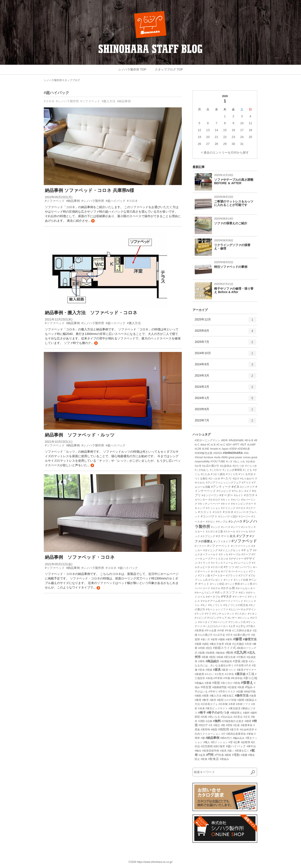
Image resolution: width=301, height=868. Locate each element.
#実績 (209, 670)
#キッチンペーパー (209, 504)
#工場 (250, 674)
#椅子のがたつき (218, 713)
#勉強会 (220, 653)
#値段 (206, 644)
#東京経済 (234, 708)
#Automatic (236, 440)
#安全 (201, 670)
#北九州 (240, 652)
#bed (203, 445)
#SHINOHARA (233, 453)
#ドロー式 (217, 567)
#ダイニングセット (230, 550)
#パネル (216, 571)
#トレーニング (243, 563)
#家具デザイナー (247, 670)
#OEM (233, 449)
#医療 (205, 657)
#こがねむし (202, 470)
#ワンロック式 (237, 622)
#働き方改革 (217, 644)
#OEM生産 (244, 449)
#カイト (239, 495)
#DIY (229, 445)
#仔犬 (229, 635)
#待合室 (206, 687)
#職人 (207, 742)
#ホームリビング (205, 593)
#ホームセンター (245, 588)
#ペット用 (247, 584)
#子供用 (239, 666)
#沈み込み (227, 717)
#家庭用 (199, 674)
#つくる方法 (246, 474)
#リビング (201, 618)
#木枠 (232, 704)
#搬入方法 (108, 101)
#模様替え (236, 713)
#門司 (210, 755)
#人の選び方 (205, 635)
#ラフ (208, 614)
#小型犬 (219, 674)
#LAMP (251, 445)
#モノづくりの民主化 (236, 605)
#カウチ (249, 495)
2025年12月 (225, 321)
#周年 (201, 661)
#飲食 (204, 759)
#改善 (253, 696)
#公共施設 (238, 644)
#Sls (246, 453)
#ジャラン (247, 527)
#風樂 (244, 755)
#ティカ (223, 554)
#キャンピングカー (242, 504)
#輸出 (198, 751)
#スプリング (208, 536)
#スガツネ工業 (214, 532)
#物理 (248, 721)
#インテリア (247, 487)
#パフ (224, 571)
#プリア (243, 576)
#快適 (241, 687)
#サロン (211, 522)
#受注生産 (230, 657)
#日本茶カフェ (209, 704)
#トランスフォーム (222, 563)
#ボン (242, 593)
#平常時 (218, 678)
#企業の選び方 (242, 635)
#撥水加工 (228, 696)
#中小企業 (211, 631)
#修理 (238, 639)
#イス (236, 487)
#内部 (201, 648)
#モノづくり (215, 605)
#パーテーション (238, 571)
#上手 (232, 626)
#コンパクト (209, 516)
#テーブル (235, 554)
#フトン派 (204, 576)
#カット (226, 500)
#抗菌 (240, 692)
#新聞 (241, 700)
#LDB (198, 449)
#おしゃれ (239, 461)
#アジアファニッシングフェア (223, 483)
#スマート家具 (226, 536)
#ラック (199, 614)
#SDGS (218, 453)
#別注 (209, 648)
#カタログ (214, 500)
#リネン (252, 614)
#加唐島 (210, 653)
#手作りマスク (227, 692)
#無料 (217, 721)
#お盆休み (226, 466)
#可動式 (241, 657)
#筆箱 (250, 734)
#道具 (223, 751)
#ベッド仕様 (241, 580)
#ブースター (218, 576)
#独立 (217, 725)
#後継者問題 (220, 687)
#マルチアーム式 (211, 601)
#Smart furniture (204, 457)
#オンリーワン (210, 495)
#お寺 (198, 466)
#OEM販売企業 (204, 453)
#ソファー (201, 546)
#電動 (236, 755)
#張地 (237, 683)
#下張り (251, 626)
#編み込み (239, 738)
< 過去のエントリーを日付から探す (225, 152)
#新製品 (250, 700)
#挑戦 (198, 696)
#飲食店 (213, 759)
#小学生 (230, 674)
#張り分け (227, 683)
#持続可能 (250, 692)
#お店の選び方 (211, 466)
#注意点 (238, 717)
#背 (231, 742)
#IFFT (236, 445)
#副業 (201, 653)
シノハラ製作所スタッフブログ (62, 80)
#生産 (237, 725)
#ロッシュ (244, 618)
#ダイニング (211, 550)
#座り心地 (250, 678)
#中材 (221, 631)
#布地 (209, 678)
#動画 (230, 653)
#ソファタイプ (222, 542)
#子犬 (248, 666)
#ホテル (216, 588)
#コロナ (217, 512)
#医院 (212, 657)
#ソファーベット (219, 546)
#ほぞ (236, 479)
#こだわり (216, 470)
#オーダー (226, 495)
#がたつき (239, 466)
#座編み (199, 683)
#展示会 (240, 674)
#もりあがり (247, 479)
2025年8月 (225, 332)
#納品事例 (124, 101)
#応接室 (232, 687)
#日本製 (223, 704)
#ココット (205, 512)
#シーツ (236, 527)
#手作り (213, 692)
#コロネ (49, 101)
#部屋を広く (242, 751)
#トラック (205, 563)
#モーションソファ (217, 609)
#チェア (247, 550)
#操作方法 (242, 695)
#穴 (223, 734)
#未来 (201, 708)
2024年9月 (225, 366)
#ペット (204, 584)
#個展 (198, 644)
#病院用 (224, 729)
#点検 (209, 721)
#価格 (222, 639)
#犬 (211, 725)
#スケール (230, 532)
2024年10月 (225, 355)
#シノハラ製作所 (67, 101)
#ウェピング (224, 491)
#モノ (204, 605)
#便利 (229, 639)
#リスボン (241, 614)
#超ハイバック (56, 93)
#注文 (247, 717)
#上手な (241, 626)
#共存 (248, 644)
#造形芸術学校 (211, 751)
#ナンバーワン (244, 567)
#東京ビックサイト (217, 708)
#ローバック (220, 622)
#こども (248, 470)
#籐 (203, 738)
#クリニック (228, 508)
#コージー (245, 516)
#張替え (247, 683)
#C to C (221, 445)
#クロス (241, 508)
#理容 (229, 725)
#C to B (211, 445)
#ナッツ (229, 567)
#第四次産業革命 (236, 734)
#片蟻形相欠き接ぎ (233, 721)
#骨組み (224, 759)
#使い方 (205, 639)
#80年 (224, 440)
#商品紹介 (212, 661)
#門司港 (219, 755)
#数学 (206, 700)
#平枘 (227, 678)
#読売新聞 (207, 746)
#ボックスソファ (227, 592)
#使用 (214, 639)
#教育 (198, 700)
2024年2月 (225, 388)
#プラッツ (232, 576)
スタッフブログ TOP (169, 69)
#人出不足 (219, 635)
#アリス (246, 483)
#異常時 (205, 730)
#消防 (201, 721)
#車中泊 (251, 746)
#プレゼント (216, 580)
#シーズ (226, 527)
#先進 (228, 644)
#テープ (246, 554)
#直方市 (234, 730)
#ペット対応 (217, 584)
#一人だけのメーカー (216, 626)
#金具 (202, 755)
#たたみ (205, 474)
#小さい (209, 674)
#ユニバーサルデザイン (242, 609)
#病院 (214, 730)
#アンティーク (221, 487)
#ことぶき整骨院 (232, 470)
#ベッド (228, 580)
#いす (229, 461)
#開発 (228, 755)
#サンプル (222, 522)
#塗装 (237, 661)
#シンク (216, 527)
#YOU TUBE (218, 461)
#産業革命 (247, 725)
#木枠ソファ (243, 704)
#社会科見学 (247, 730)
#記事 (237, 742)
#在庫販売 (226, 661)
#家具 (217, 670)
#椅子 (202, 713)
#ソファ (243, 536)
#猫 (223, 725)
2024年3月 (225, 377)
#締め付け (226, 738)
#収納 (220, 657)
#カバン (236, 500)
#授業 (206, 696)
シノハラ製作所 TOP (132, 69)
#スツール (242, 532)
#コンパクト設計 (228, 516)
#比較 (204, 717)
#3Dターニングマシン (207, 440)
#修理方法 (250, 639)
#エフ (248, 491)
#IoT (243, 444)
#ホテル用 (228, 588)
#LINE (206, 449)
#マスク (226, 596)
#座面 (216, 683)
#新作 (213, 700)
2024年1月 (225, 400)
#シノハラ (235, 521)
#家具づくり (229, 670)
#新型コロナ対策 (227, 700)
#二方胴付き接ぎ (242, 631)
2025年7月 (225, 344)
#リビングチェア (217, 618)
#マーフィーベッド (232, 601)
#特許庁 (203, 725)
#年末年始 (237, 678)
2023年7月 (225, 422)
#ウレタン (238, 491)
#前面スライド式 (224, 648)
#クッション (213, 508)
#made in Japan (219, 449)
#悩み (249, 687)
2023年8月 (225, 411)
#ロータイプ (205, 622)
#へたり (226, 478)
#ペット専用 (233, 584)
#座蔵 (208, 683)
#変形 (245, 661)
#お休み (251, 461)
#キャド (226, 504)
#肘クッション (219, 742)
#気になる (214, 717)
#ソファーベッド (241, 546)
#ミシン (249, 601)
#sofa (217, 457)
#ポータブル (213, 597)
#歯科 (246, 713)
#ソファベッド (90, 101)
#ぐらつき (251, 466)
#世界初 (199, 631)
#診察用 (245, 742)
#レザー (232, 618)
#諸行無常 (219, 746)
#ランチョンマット (223, 614)
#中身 (228, 631)
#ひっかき (214, 479)
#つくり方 (232, 474)
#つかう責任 (218, 474)
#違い (231, 751)
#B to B (249, 440)
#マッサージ (240, 597)
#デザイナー (236, 559)
